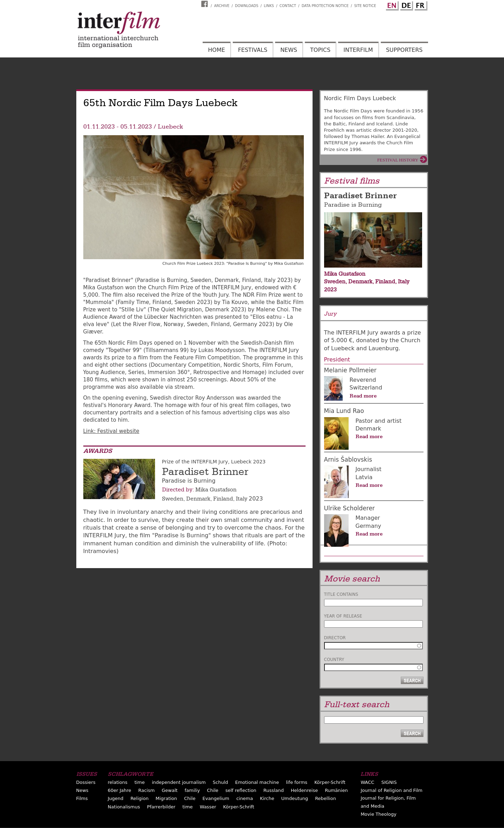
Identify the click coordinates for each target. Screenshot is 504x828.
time (139, 782)
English (391, 5)
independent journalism (179, 782)
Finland (223, 499)
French (420, 5)
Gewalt (170, 790)
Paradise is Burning (353, 205)
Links (269, 6)
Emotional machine (257, 782)
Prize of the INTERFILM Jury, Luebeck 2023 (214, 462)
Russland (273, 790)
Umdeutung (295, 798)
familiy (192, 790)
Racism (146, 790)
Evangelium (216, 798)
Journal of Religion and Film (391, 790)
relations (118, 782)
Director (335, 638)
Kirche (267, 798)
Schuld (220, 782)
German (406, 5)
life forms (297, 782)
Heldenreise (304, 790)
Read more (363, 396)
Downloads (247, 6)
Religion (140, 798)
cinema (245, 798)
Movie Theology (378, 814)
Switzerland (366, 388)
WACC (367, 782)
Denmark (198, 499)
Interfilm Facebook (205, 4)
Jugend (116, 798)
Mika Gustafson (216, 490)
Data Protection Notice (325, 6)
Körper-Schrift (330, 782)
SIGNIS (389, 782)
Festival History (398, 160)
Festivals (253, 50)
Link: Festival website (111, 431)
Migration (166, 798)
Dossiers (86, 782)
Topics (320, 50)
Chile (213, 790)
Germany (369, 526)
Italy (242, 499)
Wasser (208, 807)
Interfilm (358, 50)
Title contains (341, 594)
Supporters (404, 50)
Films (82, 798)
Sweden (173, 499)
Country (334, 660)
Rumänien (336, 790)
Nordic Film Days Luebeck (360, 98)
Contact (288, 6)
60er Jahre (120, 790)
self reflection (241, 790)
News (289, 50)
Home (216, 50)
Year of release (343, 616)
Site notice (365, 6)
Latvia (364, 477)
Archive (222, 6)
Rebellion (325, 798)
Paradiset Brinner (205, 472)
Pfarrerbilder (161, 807)
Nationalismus (124, 807)
